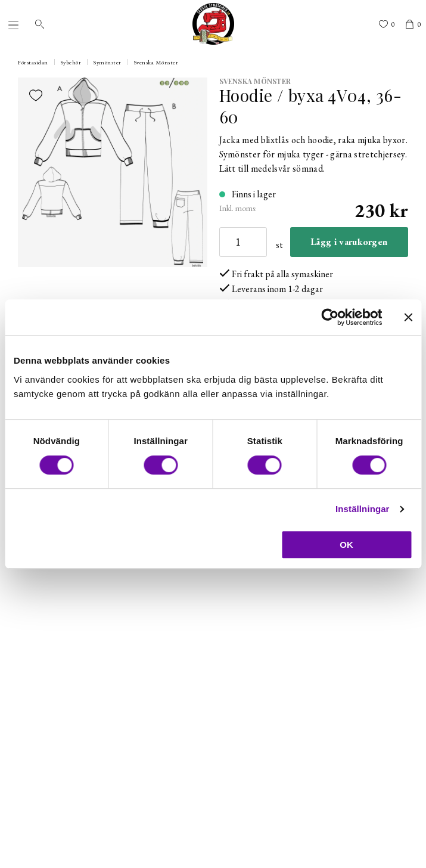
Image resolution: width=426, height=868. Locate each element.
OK (346, 545)
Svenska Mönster (156, 62)
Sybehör (71, 62)
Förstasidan (33, 62)
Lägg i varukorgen (349, 242)
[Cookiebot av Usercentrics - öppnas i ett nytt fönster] (330, 317)
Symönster (108, 62)
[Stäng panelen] (408, 317)
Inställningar (362, 509)
